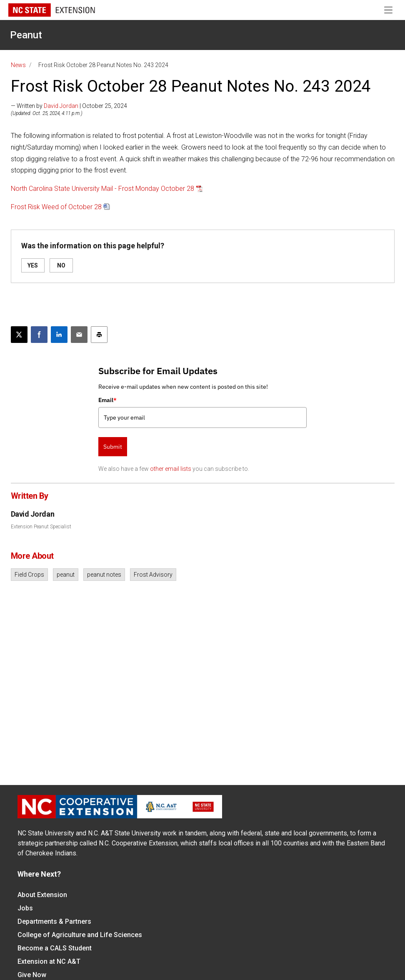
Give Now (32, 975)
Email (107, 400)
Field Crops (29, 575)
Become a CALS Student (55, 948)
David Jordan (61, 106)
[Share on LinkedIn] (59, 335)
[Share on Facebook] (39, 335)
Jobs (25, 908)
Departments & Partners (54, 921)
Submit (113, 447)
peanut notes (104, 575)
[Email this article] (79, 335)
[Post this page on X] (19, 335)
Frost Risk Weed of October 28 (56, 207)
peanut (66, 575)
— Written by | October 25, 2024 (69, 106)
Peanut (26, 35)
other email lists (171, 469)
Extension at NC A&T (49, 961)
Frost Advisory (153, 575)
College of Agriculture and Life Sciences (80, 935)
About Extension (42, 895)
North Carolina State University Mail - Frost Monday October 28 (102, 189)
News (18, 65)
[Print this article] (99, 335)
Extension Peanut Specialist (41, 527)
